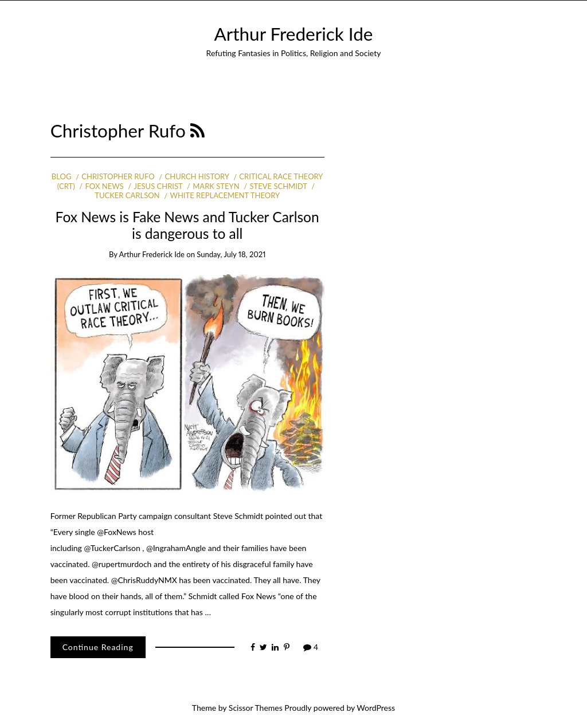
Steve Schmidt (278, 186)
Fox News (105, 186)
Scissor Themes (256, 708)
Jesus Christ (159, 186)
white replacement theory (225, 195)
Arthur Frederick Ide (294, 34)
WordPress (376, 708)
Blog (62, 176)
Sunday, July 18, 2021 (231, 254)
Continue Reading (98, 647)
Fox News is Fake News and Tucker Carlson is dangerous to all (187, 225)
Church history (197, 176)
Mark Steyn (216, 186)
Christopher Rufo (118, 176)
